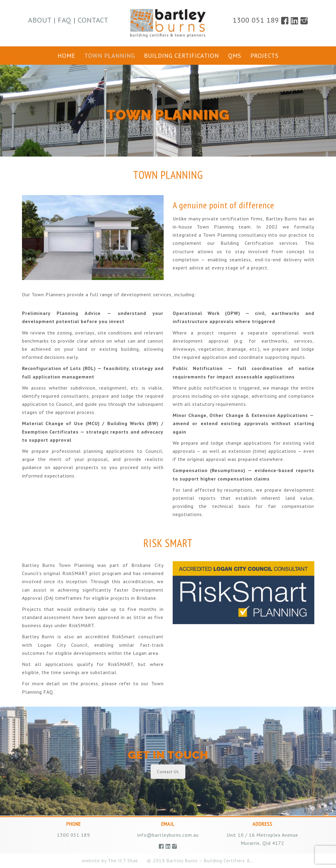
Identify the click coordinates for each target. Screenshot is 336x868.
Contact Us (168, 772)
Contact (93, 20)
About (40, 20)
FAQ (65, 20)
